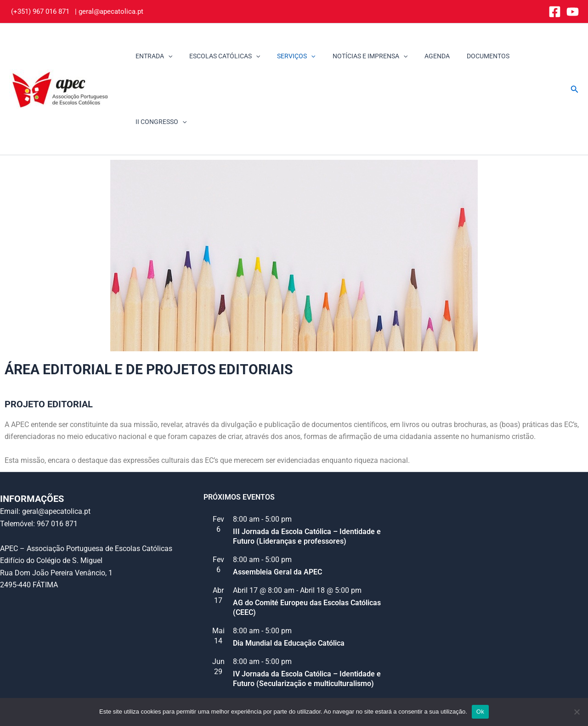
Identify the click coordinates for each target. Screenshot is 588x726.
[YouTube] (573, 12)
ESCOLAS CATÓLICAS (222, 56)
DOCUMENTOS (469, 56)
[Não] (577, 712)
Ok (480, 712)
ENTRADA (156, 56)
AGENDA (422, 56)
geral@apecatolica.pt (111, 11)
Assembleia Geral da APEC (277, 506)
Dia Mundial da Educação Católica (289, 577)
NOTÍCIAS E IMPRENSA (359, 56)
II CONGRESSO (529, 56)
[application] (170, 56)
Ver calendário (227, 638)
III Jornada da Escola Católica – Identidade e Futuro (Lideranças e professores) (307, 471)
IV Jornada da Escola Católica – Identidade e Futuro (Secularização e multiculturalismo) (307, 613)
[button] (575, 56)
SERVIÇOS (290, 56)
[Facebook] (555, 12)
